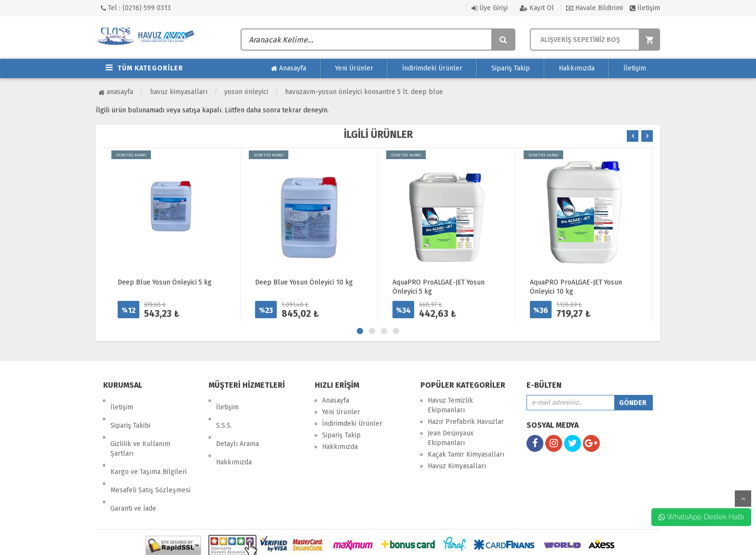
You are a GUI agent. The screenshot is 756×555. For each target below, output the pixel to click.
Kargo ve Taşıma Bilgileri (148, 445)
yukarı (743, 499)
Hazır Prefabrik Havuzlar (466, 422)
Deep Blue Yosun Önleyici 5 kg (165, 282)
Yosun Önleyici (246, 92)
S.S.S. (224, 412)
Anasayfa (289, 68)
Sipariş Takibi (130, 412)
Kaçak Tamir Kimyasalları (466, 454)
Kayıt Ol (537, 8)
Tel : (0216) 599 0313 (136, 8)
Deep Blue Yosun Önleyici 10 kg (304, 282)
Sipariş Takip (511, 68)
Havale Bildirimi (594, 8)
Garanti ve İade (133, 468)
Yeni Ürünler (354, 68)
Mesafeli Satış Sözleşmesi (150, 456)
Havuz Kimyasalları (179, 92)
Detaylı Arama (237, 424)
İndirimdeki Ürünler (432, 68)
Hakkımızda (577, 68)
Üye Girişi (490, 8)
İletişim (645, 8)
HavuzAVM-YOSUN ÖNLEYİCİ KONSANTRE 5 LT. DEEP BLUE (364, 92)
